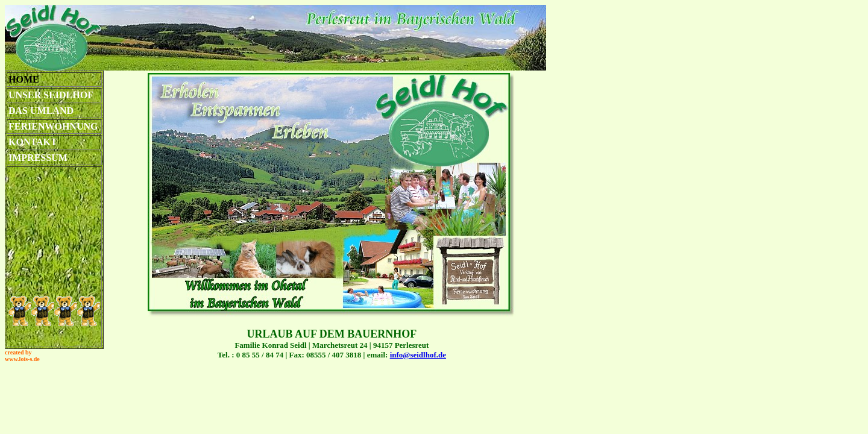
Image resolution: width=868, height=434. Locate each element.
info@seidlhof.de (418, 355)
